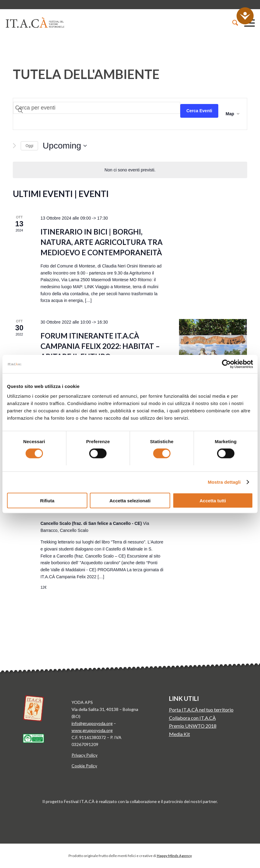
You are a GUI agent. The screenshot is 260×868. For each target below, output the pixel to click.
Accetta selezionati (130, 500)
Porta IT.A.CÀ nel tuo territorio (201, 710)
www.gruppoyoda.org (92, 730)
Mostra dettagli (224, 482)
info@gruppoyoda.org (92, 723)
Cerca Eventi (199, 111)
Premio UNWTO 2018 (193, 726)
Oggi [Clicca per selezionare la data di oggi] (29, 146)
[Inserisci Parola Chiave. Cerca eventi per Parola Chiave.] (97, 108)
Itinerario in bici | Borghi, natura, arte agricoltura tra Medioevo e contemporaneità (102, 242)
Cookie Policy (84, 766)
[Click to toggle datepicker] (65, 146)
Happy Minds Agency (174, 856)
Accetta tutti (213, 500)
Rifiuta (47, 500)
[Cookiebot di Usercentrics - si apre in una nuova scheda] (226, 364)
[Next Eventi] (14, 146)
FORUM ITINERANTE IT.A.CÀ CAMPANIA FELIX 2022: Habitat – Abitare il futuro (100, 346)
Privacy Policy (84, 755)
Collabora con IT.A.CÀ (192, 718)
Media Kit (179, 734)
